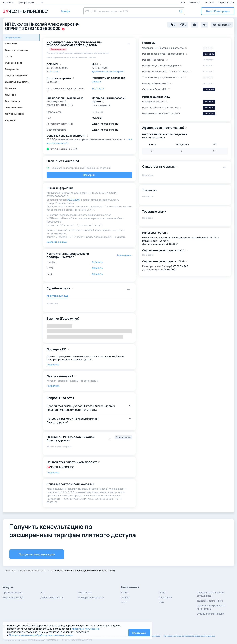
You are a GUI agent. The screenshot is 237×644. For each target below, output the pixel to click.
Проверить (89, 175)
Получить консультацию (37, 554)
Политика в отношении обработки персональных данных (189, 636)
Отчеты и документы (16, 50)
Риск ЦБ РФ (165, 597)
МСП (124, 602)
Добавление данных (52, 597)
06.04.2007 (55, 71)
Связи (8, 56)
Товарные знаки (14, 107)
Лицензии (10, 95)
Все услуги (8, 2)
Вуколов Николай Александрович (108, 71)
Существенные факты (17, 82)
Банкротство (12, 69)
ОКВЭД (125, 597)
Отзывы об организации (210, 614)
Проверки (10, 88)
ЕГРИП (125, 593)
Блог (183, 2)
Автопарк (10, 120)
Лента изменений (15, 114)
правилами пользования (86, 629)
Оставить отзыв (123, 437)
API (42, 2)
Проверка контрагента (91, 597)
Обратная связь (227, 2)
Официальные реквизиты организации (211, 607)
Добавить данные (57, 242)
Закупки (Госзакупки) (17, 76)
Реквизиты (11, 44)
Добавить (97, 262)
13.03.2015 (98, 89)
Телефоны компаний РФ (210, 601)
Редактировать (125, 255)
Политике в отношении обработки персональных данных (41, 635)
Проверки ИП (57, 349)
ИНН (161, 602)
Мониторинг (85, 593)
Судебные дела (14, 63)
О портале (195, 2)
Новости (210, 2)
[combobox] (134, 11)
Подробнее (53, 364)
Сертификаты (13, 101)
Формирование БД (13, 597)
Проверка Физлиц (27, 2)
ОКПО (162, 593)
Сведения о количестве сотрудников (210, 594)
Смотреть (97, 82)
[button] (218, 11)
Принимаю (139, 633)
